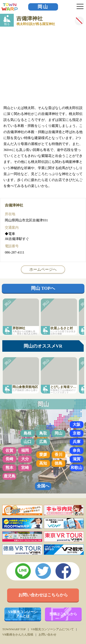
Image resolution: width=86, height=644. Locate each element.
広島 (43, 442)
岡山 (43, 7)
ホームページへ (43, 269)
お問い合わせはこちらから (43, 595)
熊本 (9, 468)
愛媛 (43, 455)
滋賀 (77, 459)
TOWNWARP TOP (14, 629)
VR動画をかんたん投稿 (18, 634)
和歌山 (76, 468)
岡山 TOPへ (43, 288)
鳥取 (43, 433)
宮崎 (25, 468)
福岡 (25, 450)
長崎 (9, 459)
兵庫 (77, 442)
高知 (43, 463)
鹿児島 (10, 476)
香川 (58, 455)
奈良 (77, 450)
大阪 (77, 425)
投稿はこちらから (63, 614)
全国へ (43, 486)
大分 (25, 459)
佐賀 (9, 450)
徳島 (58, 463)
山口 (28, 442)
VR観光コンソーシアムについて (52, 629)
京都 (77, 433)
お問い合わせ (47, 634)
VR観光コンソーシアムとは (23, 614)
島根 (28, 433)
